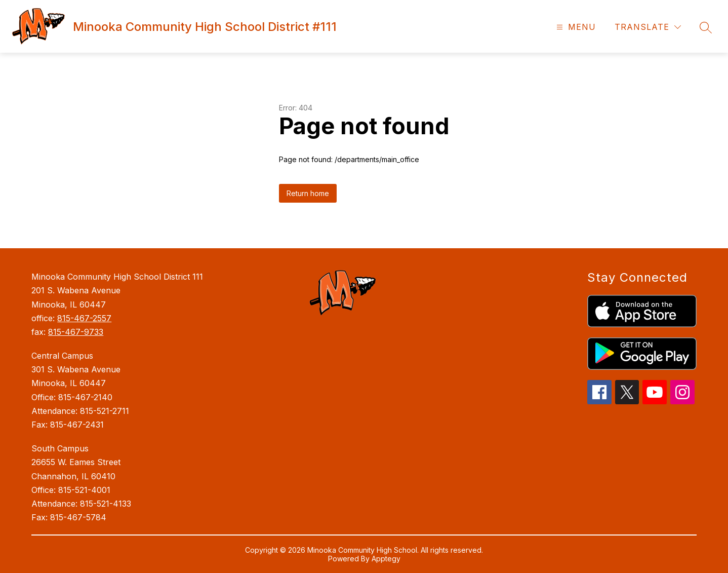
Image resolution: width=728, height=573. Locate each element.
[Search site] (706, 27)
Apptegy (386, 559)
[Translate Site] (648, 27)
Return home (308, 193)
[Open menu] (575, 27)
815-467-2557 (84, 318)
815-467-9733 (76, 332)
